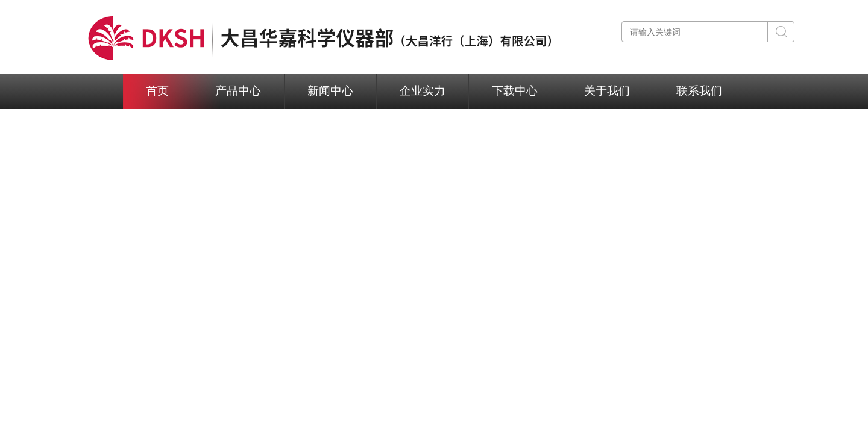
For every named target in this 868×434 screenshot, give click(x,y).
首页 (157, 91)
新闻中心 (330, 91)
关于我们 (607, 91)
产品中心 (238, 91)
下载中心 (515, 91)
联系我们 (699, 91)
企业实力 (423, 91)
